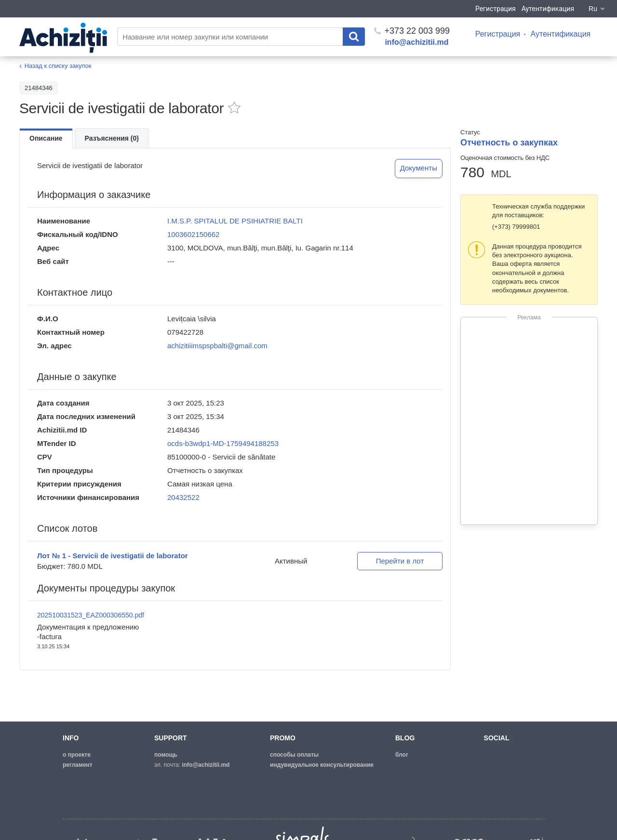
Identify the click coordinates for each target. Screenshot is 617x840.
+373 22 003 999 (412, 31)
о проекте (77, 755)
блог (402, 755)
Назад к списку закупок (58, 66)
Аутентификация (548, 9)
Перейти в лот (400, 561)
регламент (78, 765)
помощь (166, 755)
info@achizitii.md (416, 42)
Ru (597, 9)
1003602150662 (193, 234)
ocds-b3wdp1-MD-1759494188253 (223, 443)
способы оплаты (294, 755)
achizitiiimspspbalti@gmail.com (217, 346)
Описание (46, 138)
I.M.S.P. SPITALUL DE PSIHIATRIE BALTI (235, 221)
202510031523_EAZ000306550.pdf (91, 615)
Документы (419, 168)
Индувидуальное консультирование (322, 765)
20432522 (183, 497)
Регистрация (496, 9)
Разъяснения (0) (112, 138)
